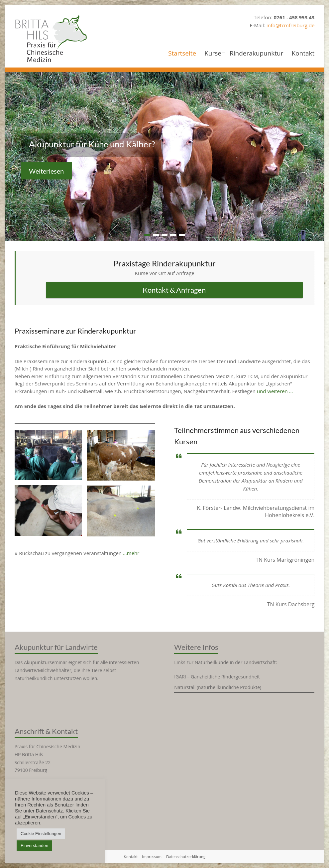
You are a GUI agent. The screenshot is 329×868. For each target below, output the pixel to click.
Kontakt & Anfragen (174, 290)
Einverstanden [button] (34, 846)
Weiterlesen (46, 171)
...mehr (131, 553)
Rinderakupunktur (257, 54)
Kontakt (303, 54)
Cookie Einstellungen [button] (41, 834)
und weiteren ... (275, 391)
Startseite (182, 54)
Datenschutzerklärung (186, 857)
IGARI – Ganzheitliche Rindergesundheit (217, 677)
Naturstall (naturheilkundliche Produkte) (218, 687)
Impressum (152, 857)
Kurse (213, 54)
